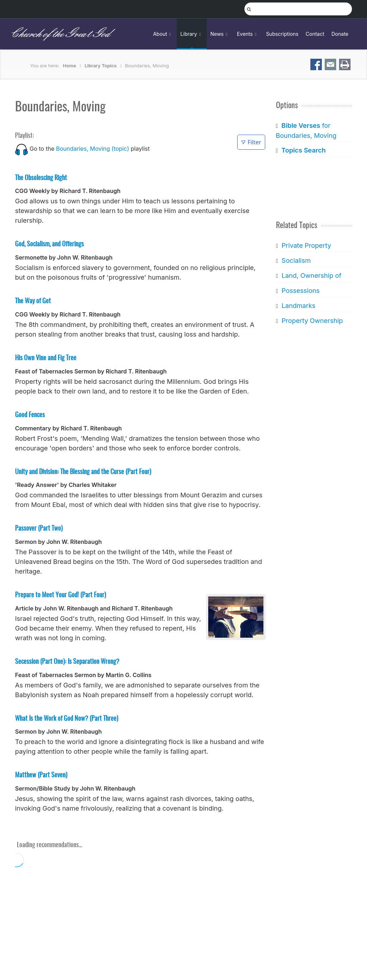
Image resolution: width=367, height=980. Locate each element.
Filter (251, 142)
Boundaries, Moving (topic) (92, 149)
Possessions (300, 291)
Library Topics (101, 66)
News (220, 34)
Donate (340, 34)
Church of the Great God (60, 34)
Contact (315, 34)
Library (192, 34)
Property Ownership (312, 321)
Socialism (296, 260)
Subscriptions (282, 34)
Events (248, 34)
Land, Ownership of (311, 276)
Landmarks (298, 306)
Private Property (306, 245)
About (163, 34)
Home (70, 66)
